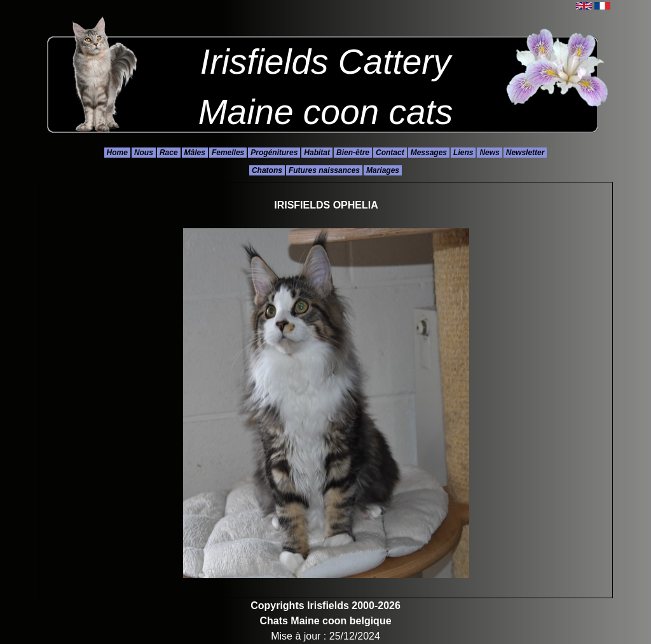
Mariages (383, 170)
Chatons (267, 170)
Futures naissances (324, 170)
